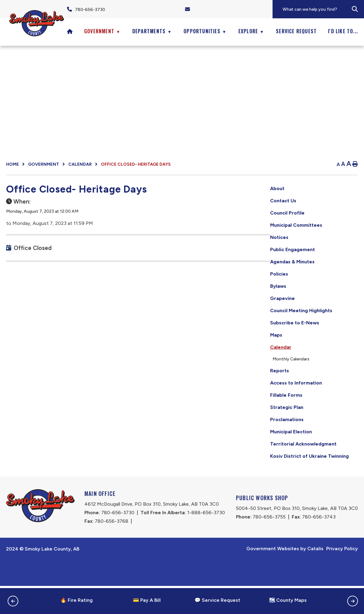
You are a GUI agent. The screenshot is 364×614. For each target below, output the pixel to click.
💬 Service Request (217, 600)
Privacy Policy (342, 577)
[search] (323, 9)
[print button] (355, 164)
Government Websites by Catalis (285, 577)
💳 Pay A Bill (147, 600)
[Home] (70, 31)
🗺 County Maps (288, 600)
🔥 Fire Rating (77, 600)
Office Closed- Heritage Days (136, 164)
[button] (355, 9)
